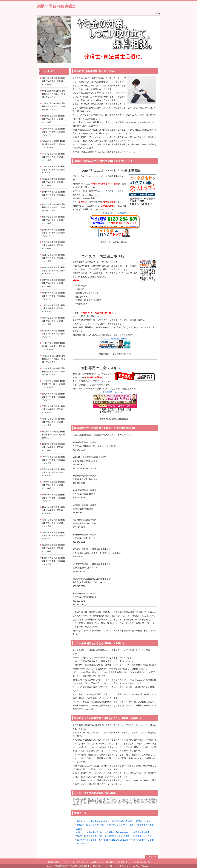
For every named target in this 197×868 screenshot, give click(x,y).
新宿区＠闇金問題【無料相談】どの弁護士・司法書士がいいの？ (53, 182)
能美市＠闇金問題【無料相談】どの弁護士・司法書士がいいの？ (53, 472)
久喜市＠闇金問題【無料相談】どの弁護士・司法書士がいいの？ (53, 308)
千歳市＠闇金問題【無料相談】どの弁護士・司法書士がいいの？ (53, 485)
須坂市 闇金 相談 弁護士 (56, 6)
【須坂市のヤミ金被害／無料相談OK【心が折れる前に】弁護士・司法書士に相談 (113, 821)
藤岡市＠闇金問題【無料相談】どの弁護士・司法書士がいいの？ (53, 321)
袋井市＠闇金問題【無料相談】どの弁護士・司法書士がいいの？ (53, 81)
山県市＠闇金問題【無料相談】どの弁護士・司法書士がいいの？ (53, 132)
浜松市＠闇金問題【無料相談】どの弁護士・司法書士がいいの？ (53, 233)
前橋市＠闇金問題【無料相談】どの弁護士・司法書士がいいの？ (53, 523)
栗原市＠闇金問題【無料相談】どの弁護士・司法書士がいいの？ (53, 119)
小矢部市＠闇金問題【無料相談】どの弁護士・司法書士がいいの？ (53, 435)
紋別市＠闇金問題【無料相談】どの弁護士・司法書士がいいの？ (53, 245)
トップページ (82, 843)
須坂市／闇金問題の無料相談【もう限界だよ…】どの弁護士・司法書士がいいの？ (114, 836)
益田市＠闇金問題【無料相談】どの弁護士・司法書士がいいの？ (53, 258)
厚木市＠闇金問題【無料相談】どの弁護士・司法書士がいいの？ (53, 460)
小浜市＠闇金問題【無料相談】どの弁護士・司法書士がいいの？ (53, 157)
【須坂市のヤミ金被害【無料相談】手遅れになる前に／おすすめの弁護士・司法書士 (115, 840)
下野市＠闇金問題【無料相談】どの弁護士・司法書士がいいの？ (53, 536)
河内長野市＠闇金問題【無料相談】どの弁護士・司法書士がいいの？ (53, 359)
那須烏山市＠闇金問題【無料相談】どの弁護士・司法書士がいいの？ (53, 94)
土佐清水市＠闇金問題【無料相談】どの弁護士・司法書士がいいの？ (53, 106)
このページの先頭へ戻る (152, 857)
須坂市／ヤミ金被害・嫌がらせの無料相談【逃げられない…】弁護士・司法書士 (113, 832)
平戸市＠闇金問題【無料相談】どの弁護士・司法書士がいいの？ (53, 409)
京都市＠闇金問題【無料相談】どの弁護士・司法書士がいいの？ (53, 283)
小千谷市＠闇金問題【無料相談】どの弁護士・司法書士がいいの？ (53, 384)
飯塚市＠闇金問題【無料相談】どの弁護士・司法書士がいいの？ (53, 548)
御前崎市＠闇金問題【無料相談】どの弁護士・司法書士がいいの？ (53, 144)
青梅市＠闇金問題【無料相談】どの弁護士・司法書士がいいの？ (53, 447)
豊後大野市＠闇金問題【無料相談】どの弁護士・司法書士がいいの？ (53, 207)
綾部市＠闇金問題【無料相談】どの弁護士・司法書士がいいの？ (53, 498)
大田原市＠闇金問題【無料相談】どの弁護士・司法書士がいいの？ (53, 346)
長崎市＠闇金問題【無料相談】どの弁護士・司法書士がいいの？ (53, 510)
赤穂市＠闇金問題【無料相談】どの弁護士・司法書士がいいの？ (53, 270)
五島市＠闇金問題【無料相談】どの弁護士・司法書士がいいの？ (53, 170)
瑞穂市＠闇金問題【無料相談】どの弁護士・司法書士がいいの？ (53, 296)
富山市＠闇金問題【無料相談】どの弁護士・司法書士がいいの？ (53, 334)
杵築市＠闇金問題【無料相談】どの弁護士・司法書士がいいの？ (53, 561)
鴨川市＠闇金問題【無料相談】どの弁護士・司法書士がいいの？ (53, 195)
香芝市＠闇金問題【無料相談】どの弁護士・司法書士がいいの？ (53, 397)
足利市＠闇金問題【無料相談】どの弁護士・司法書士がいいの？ (53, 220)
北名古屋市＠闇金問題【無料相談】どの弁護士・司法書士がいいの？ (53, 371)
